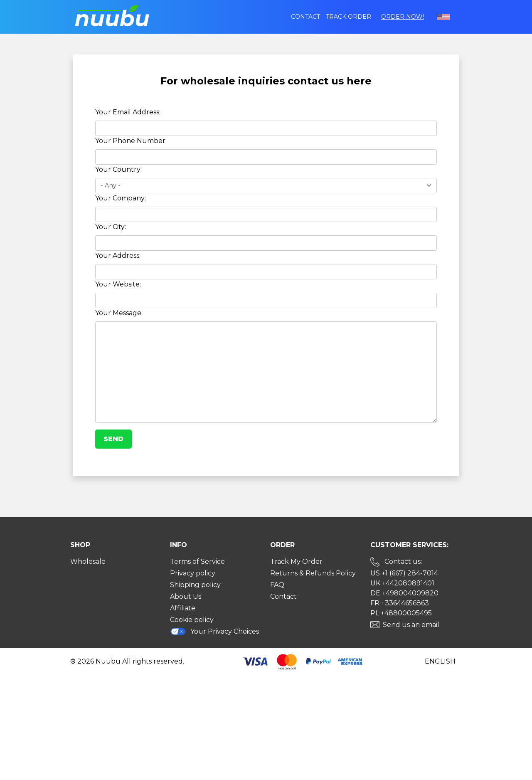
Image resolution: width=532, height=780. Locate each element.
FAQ (277, 585)
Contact (305, 17)
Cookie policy (192, 620)
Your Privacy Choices (214, 631)
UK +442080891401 (402, 583)
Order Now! (403, 17)
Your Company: (121, 198)
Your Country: (118, 169)
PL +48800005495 (401, 613)
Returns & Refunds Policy (313, 573)
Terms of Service (197, 562)
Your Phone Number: (131, 141)
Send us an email (411, 625)
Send (113, 439)
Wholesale (88, 562)
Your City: (111, 227)
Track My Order (296, 562)
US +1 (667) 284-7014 (404, 573)
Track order (349, 17)
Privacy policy (193, 573)
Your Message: (119, 313)
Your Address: (118, 255)
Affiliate (183, 608)
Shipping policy (195, 585)
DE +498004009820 (404, 593)
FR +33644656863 (400, 603)
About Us (186, 596)
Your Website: (118, 284)
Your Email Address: (128, 112)
